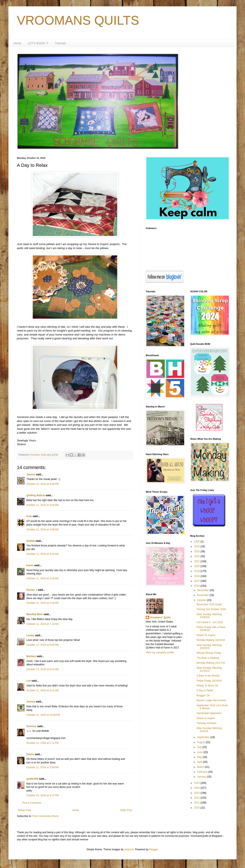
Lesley (30, 635)
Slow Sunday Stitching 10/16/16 (209, 669)
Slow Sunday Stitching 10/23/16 (209, 647)
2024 (197, 546)
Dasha (30, 754)
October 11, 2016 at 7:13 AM (42, 624)
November (203, 595)
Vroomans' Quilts (160, 617)
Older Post (126, 810)
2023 (197, 551)
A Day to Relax (205, 690)
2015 (197, 783)
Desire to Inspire (206, 718)
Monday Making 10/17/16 (211, 663)
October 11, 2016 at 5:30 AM (42, 603)
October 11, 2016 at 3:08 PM (42, 767)
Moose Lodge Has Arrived (211, 700)
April (200, 762)
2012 (197, 798)
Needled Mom (35, 614)
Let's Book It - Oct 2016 (210, 622)
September (204, 737)
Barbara (31, 656)
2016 (197, 586)
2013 (197, 793)
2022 (197, 556)
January (202, 777)
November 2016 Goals (209, 604)
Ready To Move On (207, 686)
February (202, 772)
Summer (31, 726)
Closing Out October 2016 (211, 609)
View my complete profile (160, 652)
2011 (197, 803)
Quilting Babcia (36, 495)
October (202, 600)
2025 (197, 542)
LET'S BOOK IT (38, 43)
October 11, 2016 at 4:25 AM (42, 578)
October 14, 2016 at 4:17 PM (42, 795)
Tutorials (61, 43)
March (201, 767)
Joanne (31, 474)
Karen (30, 565)
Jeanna (31, 702)
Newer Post (24, 810)
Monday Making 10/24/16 (211, 640)
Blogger (153, 849)
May (200, 757)
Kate (29, 516)
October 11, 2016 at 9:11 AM (42, 690)
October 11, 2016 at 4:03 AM (42, 505)
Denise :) (32, 590)
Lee (29, 681)
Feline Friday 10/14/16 (209, 681)
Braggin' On (203, 695)
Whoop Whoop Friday (209, 653)
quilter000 (32, 779)
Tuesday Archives (206, 723)
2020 (197, 566)
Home (17, 43)
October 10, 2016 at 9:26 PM (42, 484)
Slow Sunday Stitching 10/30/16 (209, 616)
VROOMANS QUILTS (78, 20)
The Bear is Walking (208, 658)
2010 (197, 808)
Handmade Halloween (209, 713)
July (200, 747)
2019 (197, 571)
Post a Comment (32, 803)
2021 (197, 561)
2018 (197, 576)
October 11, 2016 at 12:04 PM (43, 715)
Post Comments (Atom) (46, 816)
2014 (197, 788)
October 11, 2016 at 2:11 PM (42, 743)
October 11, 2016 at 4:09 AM (42, 530)
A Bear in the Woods (208, 676)
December (203, 590)
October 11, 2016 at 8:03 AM (42, 645)
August (201, 742)
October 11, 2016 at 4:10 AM (42, 554)
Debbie (31, 541)
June (200, 752)
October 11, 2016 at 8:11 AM (42, 669)
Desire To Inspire (206, 635)
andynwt (129, 849)
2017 (197, 581)
